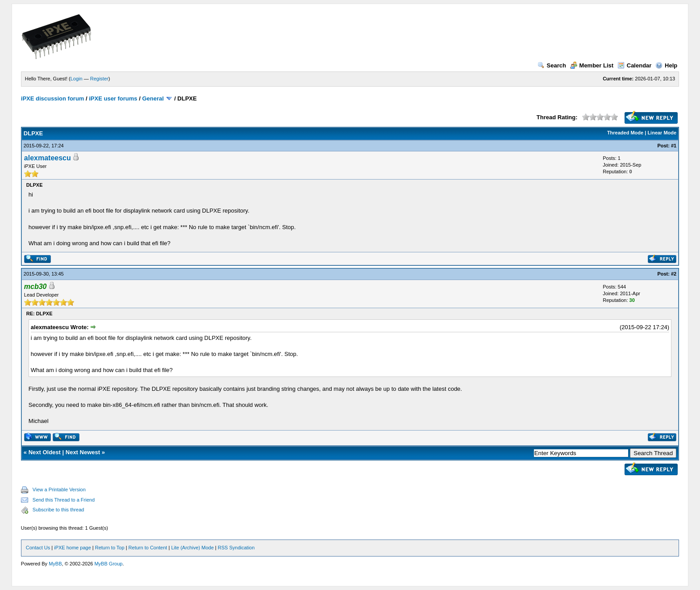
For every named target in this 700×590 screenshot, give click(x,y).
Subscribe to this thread (58, 510)
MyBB (55, 564)
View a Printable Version (59, 490)
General (153, 98)
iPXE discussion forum (53, 98)
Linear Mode (662, 133)
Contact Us (38, 548)
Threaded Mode (625, 133)
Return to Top (110, 548)
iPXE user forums (113, 98)
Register (99, 79)
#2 (674, 274)
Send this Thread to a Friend (64, 500)
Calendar (635, 65)
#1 (674, 146)
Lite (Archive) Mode (192, 548)
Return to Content (148, 548)
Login (77, 79)
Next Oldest (45, 452)
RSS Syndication (236, 548)
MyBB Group (108, 564)
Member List (592, 65)
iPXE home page (73, 548)
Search (552, 65)
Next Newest (83, 452)
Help (666, 65)
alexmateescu (48, 158)
